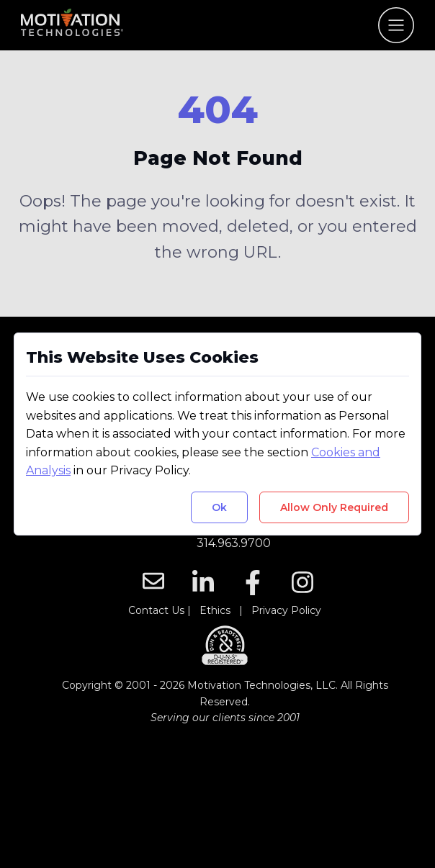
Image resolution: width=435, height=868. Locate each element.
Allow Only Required (334, 507)
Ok (219, 507)
